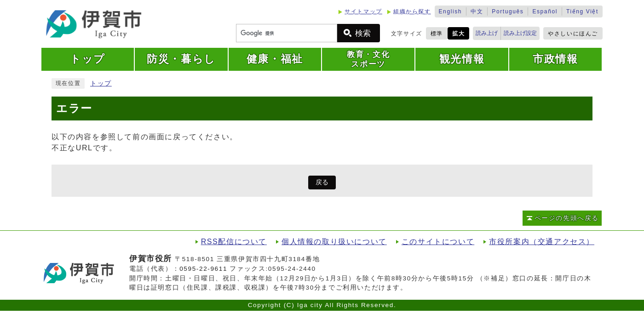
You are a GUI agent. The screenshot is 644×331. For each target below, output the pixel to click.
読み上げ (487, 33)
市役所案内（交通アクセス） (542, 242)
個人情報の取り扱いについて (334, 242)
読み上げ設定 (520, 33)
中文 (477, 11)
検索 (363, 33)
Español (545, 11)
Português (508, 11)
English (451, 11)
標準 (437, 34)
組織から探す (412, 11)
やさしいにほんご (573, 34)
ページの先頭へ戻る (567, 218)
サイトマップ (363, 11)
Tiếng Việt (582, 11)
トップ (101, 83)
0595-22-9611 (203, 269)
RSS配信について (234, 242)
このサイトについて (438, 242)
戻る (322, 182)
